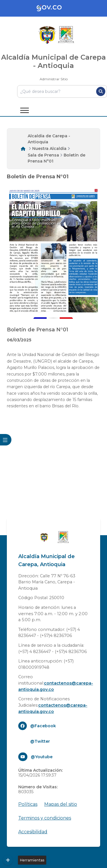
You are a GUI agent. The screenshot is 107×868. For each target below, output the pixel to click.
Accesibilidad (33, 832)
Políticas (28, 804)
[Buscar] (101, 91)
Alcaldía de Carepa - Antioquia (49, 139)
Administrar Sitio (54, 79)
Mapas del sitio (61, 804)
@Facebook (43, 726)
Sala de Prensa (43, 155)
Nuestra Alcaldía (49, 148)
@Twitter (40, 741)
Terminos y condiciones (45, 818)
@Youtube (42, 757)
